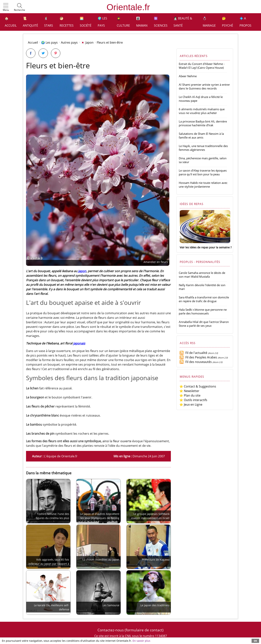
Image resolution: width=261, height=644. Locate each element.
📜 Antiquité (30, 22)
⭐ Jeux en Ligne (191, 404)
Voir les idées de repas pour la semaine (205, 247)
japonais (79, 343)
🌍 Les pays (102, 22)
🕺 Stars (49, 22)
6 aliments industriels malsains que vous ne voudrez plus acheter (202, 111)
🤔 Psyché (228, 22)
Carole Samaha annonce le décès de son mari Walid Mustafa (202, 275)
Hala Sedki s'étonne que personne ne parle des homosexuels (203, 311)
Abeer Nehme (188, 76)
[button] (6, 7)
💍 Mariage (209, 22)
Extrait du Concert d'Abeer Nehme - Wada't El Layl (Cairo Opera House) (202, 66)
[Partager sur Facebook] (31, 53)
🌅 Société (86, 22)
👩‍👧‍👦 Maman (142, 22)
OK (255, 641)
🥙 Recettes (67, 22)
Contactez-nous (111, 630)
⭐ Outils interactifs (193, 400)
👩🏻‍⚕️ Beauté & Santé (183, 22)
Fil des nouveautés (196, 362)
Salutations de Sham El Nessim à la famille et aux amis (201, 136)
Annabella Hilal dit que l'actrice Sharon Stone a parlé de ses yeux (204, 324)
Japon (82, 271)
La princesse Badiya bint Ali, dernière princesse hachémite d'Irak (203, 123)
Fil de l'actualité (193, 353)
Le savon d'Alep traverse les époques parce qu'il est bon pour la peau (203, 172)
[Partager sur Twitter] (43, 53)
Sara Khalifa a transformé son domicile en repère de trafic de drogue (204, 299)
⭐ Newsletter (189, 391)
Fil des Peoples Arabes (198, 357)
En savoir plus (141, 641)
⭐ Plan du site (190, 395)
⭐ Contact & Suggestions (198, 386)
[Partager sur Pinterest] (56, 53)
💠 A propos (245, 22)
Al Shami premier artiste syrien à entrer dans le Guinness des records (204, 86)
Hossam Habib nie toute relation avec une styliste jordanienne (203, 185)
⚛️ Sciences (161, 22)
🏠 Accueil (11, 22)
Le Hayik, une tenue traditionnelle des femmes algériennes (203, 148)
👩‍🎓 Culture (123, 22)
